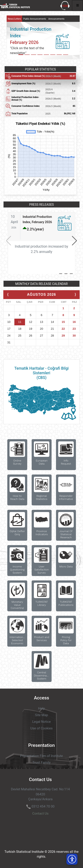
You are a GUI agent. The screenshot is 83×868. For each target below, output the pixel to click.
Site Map (41, 715)
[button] (74, 241)
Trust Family (42, 763)
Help (41, 708)
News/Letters (14, 19)
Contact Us (41, 813)
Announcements (56, 19)
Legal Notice (42, 722)
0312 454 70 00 (43, 806)
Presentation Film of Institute (41, 756)
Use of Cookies (41, 728)
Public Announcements (35, 19)
